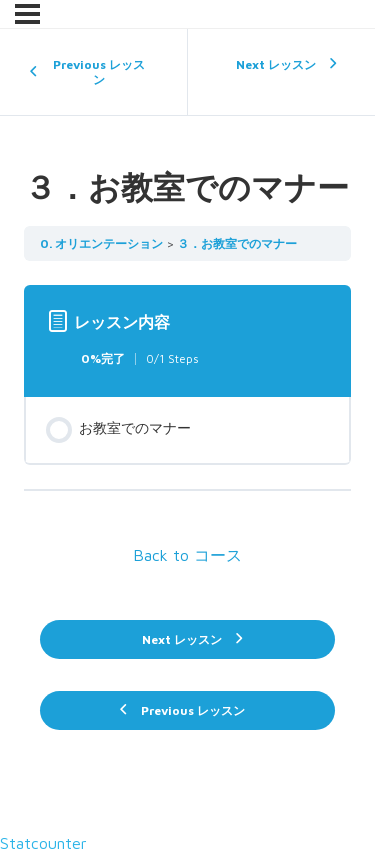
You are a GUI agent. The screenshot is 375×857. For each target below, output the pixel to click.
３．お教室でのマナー (237, 243)
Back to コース (187, 555)
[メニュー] (27, 14)
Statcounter (43, 843)
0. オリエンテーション (101, 243)
